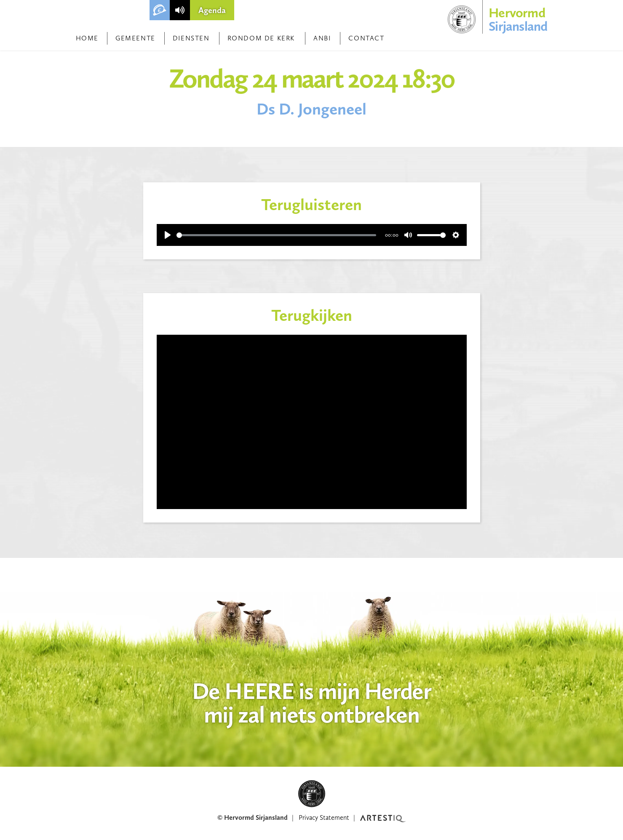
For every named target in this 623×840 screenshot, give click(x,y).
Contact (366, 38)
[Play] (168, 235)
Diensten (191, 38)
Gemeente (135, 38)
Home (87, 38)
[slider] (277, 235)
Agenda (212, 10)
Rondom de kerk (261, 38)
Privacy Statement (324, 817)
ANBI (322, 38)
